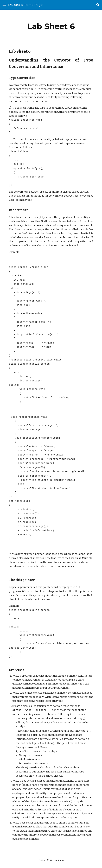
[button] (4, 5)
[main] (51, 26)
